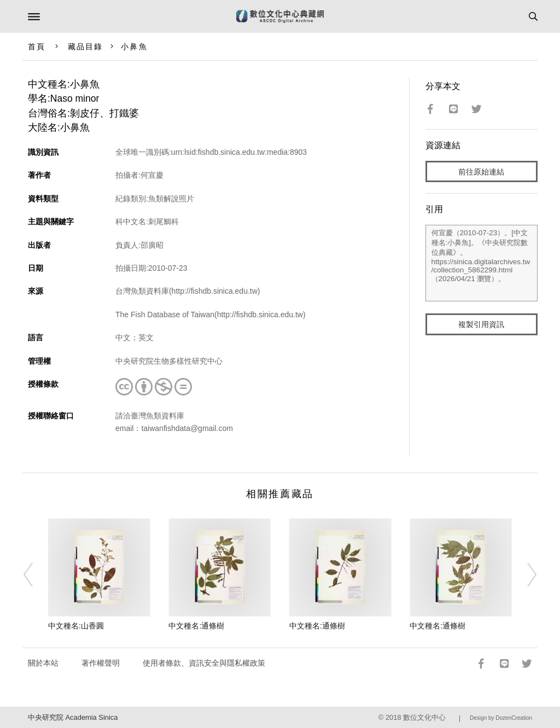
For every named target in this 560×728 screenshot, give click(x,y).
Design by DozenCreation (501, 718)
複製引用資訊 (481, 324)
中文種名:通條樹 (196, 626)
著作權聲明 (101, 663)
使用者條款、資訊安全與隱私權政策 (204, 663)
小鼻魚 (134, 46)
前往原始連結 (481, 172)
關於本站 (43, 663)
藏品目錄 (85, 46)
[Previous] (36, 575)
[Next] (524, 575)
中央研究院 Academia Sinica (73, 717)
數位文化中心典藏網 (280, 16)
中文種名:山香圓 (76, 626)
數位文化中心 (424, 717)
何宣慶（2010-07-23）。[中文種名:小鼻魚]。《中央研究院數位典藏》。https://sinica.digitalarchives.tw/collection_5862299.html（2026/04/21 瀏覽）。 (482, 263)
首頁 (37, 46)
